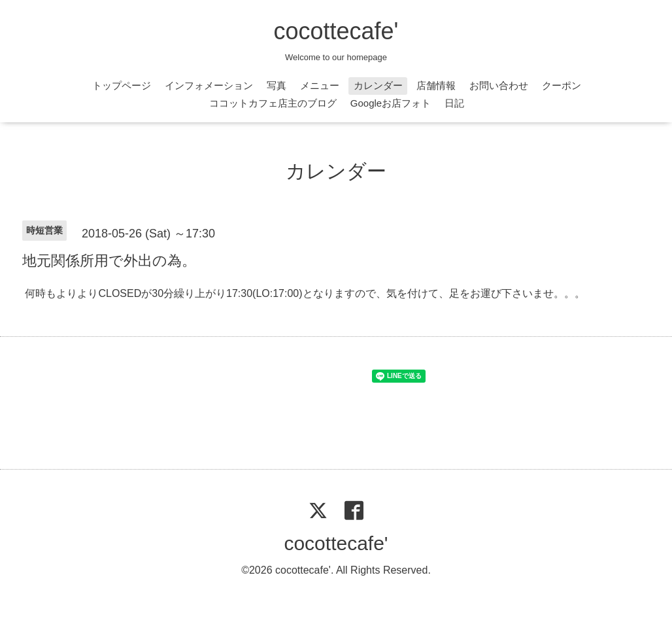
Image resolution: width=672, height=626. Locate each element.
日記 (454, 103)
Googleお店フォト (391, 103)
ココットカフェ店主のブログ (273, 103)
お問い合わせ (499, 85)
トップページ (122, 85)
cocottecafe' (336, 31)
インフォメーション (209, 85)
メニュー (320, 85)
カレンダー (378, 85)
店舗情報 (436, 85)
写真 (277, 85)
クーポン (562, 85)
